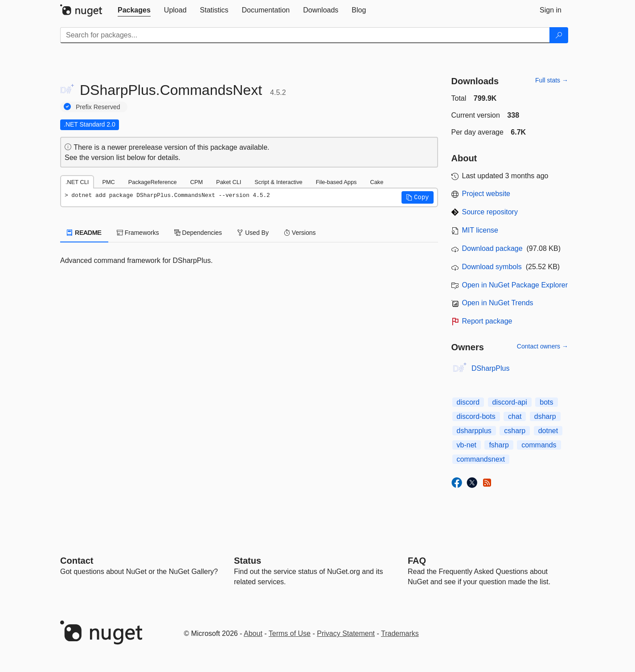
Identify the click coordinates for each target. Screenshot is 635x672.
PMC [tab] (108, 182)
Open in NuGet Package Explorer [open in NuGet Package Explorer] (515, 285)
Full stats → (552, 80)
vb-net (467, 445)
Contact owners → (543, 346)
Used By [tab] (253, 233)
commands (539, 445)
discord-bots (476, 416)
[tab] (134, 10)
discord (468, 402)
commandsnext (481, 459)
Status (248, 561)
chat (515, 416)
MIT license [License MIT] (480, 230)
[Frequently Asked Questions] (417, 561)
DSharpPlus (490, 368)
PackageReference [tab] (153, 182)
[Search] (559, 35)
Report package (487, 321)
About (253, 633)
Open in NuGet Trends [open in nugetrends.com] (498, 303)
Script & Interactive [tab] (278, 182)
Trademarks (400, 633)
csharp (515, 431)
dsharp (545, 416)
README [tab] (84, 233)
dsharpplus (474, 431)
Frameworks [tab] (138, 233)
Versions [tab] (300, 233)
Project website (486, 194)
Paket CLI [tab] (229, 182)
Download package (492, 248)
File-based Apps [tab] (336, 182)
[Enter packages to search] (305, 35)
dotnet (548, 431)
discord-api (510, 402)
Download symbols (492, 267)
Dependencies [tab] (198, 233)
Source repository (490, 212)
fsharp (499, 445)
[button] (418, 197)
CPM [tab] (197, 182)
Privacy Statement (346, 633)
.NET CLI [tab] (77, 182)
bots (546, 402)
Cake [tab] (377, 182)
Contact (77, 561)
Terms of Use (290, 633)
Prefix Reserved (98, 107)
